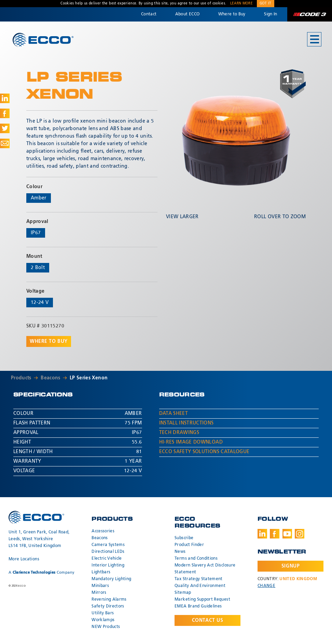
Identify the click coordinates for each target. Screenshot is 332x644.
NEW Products (106, 627)
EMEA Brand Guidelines (198, 606)
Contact (149, 14)
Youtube (287, 534)
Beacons (50, 378)
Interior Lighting (108, 565)
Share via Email (5, 143)
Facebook (275, 534)
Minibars (100, 586)
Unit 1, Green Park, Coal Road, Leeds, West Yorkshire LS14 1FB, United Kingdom (39, 539)
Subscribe (184, 538)
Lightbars (101, 572)
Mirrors (99, 593)
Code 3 (309, 14)
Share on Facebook (5, 113)
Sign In (271, 14)
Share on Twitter (5, 128)
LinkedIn (262, 534)
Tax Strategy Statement (199, 579)
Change (266, 586)
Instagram (300, 534)
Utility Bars (103, 613)
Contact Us (208, 620)
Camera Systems (108, 545)
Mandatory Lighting (111, 579)
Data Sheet (174, 414)
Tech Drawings (179, 433)
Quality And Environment (200, 586)
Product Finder (189, 545)
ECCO (43, 40)
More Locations (24, 559)
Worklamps (103, 620)
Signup (290, 566)
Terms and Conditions (196, 559)
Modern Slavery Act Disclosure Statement (205, 569)
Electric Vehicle (107, 559)
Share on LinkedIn (5, 98)
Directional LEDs (108, 552)
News (180, 552)
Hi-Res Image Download (191, 442)
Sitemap (183, 593)
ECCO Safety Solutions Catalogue (204, 452)
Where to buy (49, 341)
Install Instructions (186, 423)
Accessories (103, 531)
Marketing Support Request (202, 600)
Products (21, 378)
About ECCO (188, 14)
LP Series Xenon (89, 378)
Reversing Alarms (109, 600)
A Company (41, 572)
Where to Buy (232, 14)
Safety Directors (108, 606)
